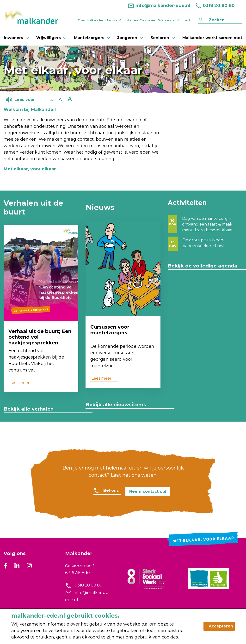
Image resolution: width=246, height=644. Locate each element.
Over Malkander (91, 20)
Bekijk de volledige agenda (203, 266)
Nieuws (111, 20)
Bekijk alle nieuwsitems (116, 405)
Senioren (163, 38)
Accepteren (221, 626)
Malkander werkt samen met (212, 38)
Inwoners (16, 38)
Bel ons (111, 490)
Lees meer (20, 383)
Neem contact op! (148, 491)
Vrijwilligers (51, 38)
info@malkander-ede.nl (159, 6)
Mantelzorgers (92, 38)
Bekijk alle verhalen (29, 409)
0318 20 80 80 (212, 6)
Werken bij (167, 20)
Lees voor (25, 100)
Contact (184, 20)
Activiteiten (129, 20)
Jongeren (130, 38)
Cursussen (148, 20)
